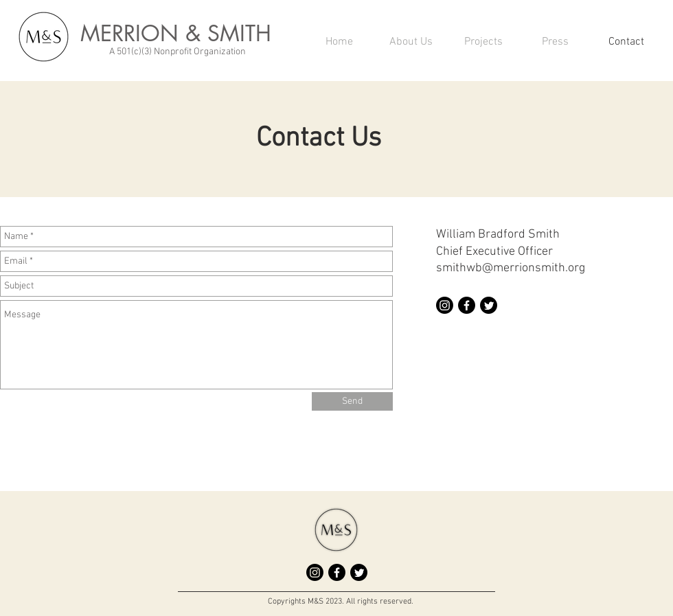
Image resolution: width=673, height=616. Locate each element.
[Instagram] (445, 305)
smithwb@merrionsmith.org (511, 268)
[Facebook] (467, 305)
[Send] (352, 401)
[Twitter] (489, 305)
